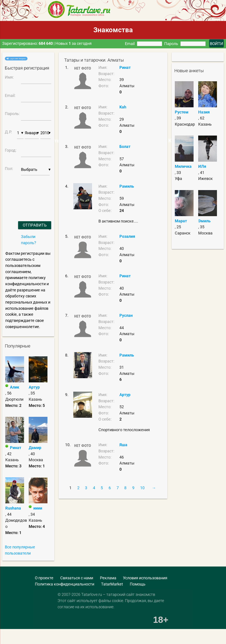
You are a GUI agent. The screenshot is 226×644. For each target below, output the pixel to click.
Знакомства (113, 30)
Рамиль (127, 186)
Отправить (35, 225)
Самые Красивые (171, 141)
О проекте (44, 578)
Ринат (16, 448)
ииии (38, 508)
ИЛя (202, 166)
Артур (34, 387)
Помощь (138, 584)
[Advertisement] (32, 633)
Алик (15, 387)
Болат (125, 146)
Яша (123, 445)
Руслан (126, 315)
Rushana (13, 508)
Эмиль (204, 221)
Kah (123, 107)
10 (142, 488)
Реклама (108, 578)
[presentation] (27, 193)
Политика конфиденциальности (65, 584)
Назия (204, 112)
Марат (181, 221)
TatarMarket (112, 584)
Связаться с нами (77, 578)
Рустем (182, 112)
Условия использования (145, 578)
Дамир (35, 448)
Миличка (183, 166)
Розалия (127, 236)
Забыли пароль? (29, 240)
